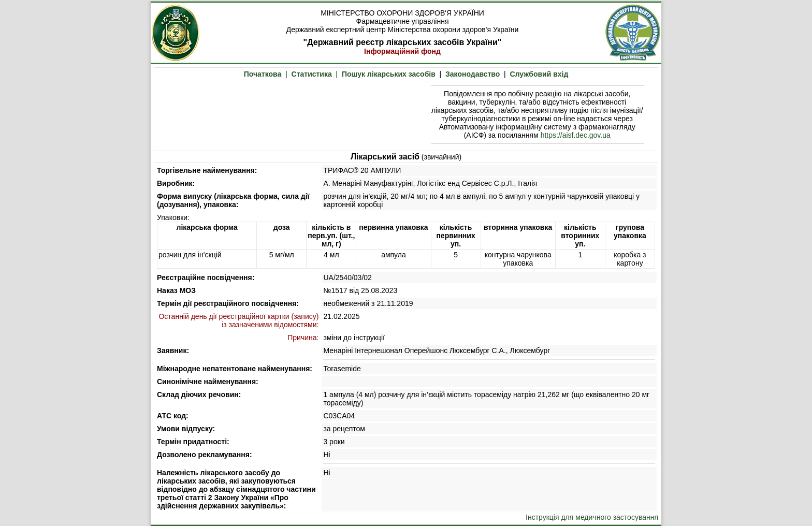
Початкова (263, 74)
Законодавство (473, 74)
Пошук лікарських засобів (389, 74)
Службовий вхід (539, 74)
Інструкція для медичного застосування (592, 517)
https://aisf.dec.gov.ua (576, 135)
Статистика (312, 74)
